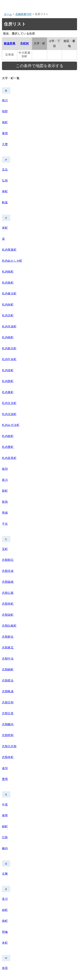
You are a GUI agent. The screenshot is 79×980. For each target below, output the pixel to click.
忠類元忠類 (9, 746)
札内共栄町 (9, 326)
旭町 (5, 122)
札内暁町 (8, 272)
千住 (5, 524)
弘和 (5, 180)
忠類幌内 (8, 724)
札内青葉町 (9, 250)
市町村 (25, 43)
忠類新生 (8, 637)
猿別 (5, 469)
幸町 (5, 228)
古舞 (5, 874)
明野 (5, 111)
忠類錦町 (8, 669)
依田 (5, 968)
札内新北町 (9, 348)
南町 (5, 921)
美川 (5, 899)
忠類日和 (8, 702)
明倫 (5, 932)
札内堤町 (8, 370)
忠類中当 (8, 659)
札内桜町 (8, 337)
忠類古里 (8, 713)
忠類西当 (8, 680)
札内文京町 (9, 403)
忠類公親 (8, 593)
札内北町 (8, 315)
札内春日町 (9, 293)
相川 (5, 100)
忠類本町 (8, 757)
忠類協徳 (8, 582)
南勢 (5, 815)
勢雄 (5, 513)
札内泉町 (8, 283)
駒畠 (5, 202)
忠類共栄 (8, 571)
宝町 (5, 549)
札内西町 (8, 381)
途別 (5, 768)
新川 (5, 480)
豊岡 (5, 779)
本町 (5, 943)
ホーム (8, 14)
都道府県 (10, 43)
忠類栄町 (8, 615)
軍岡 (5, 133)
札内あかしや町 (12, 261)
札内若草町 (9, 458)
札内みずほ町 (11, 425)
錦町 (5, 826)
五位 (5, 169)
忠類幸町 (8, 604)
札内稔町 (8, 436)
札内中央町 (9, 359)
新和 (5, 502)
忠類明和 (8, 735)
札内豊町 (8, 447)
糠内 (5, 848)
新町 (5, 491)
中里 (5, 804)
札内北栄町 (9, 414)
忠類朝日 (8, 560)
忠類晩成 (8, 691)
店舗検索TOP (24, 14)
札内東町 (8, 392)
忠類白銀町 (9, 626)
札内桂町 (8, 304)
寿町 (5, 191)
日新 (5, 837)
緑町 (5, 910)
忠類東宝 (8, 647)
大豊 (5, 144)
